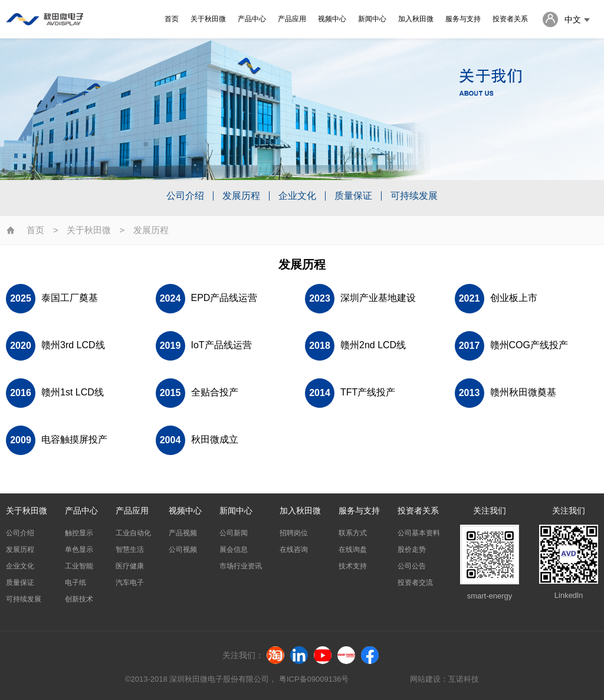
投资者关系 (511, 19)
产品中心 (253, 19)
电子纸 (75, 583)
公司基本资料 (419, 533)
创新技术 (79, 599)
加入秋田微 (417, 19)
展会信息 (234, 549)
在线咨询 (294, 549)
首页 (173, 19)
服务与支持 (464, 19)
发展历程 (241, 196)
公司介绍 (185, 196)
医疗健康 (130, 566)
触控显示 (79, 533)
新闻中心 (373, 19)
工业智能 (79, 566)
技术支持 (353, 566)
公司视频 (183, 549)
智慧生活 (130, 549)
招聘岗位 (294, 533)
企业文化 (297, 196)
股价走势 (412, 549)
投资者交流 (415, 583)
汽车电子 (130, 583)
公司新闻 (234, 533)
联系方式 (353, 533)
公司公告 (412, 566)
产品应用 (293, 19)
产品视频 (183, 533)
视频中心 (333, 19)
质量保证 (353, 196)
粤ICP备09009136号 (314, 679)
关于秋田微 (209, 19)
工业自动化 (133, 533)
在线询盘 (353, 549)
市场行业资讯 (241, 566)
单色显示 (79, 549)
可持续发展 (414, 196)
